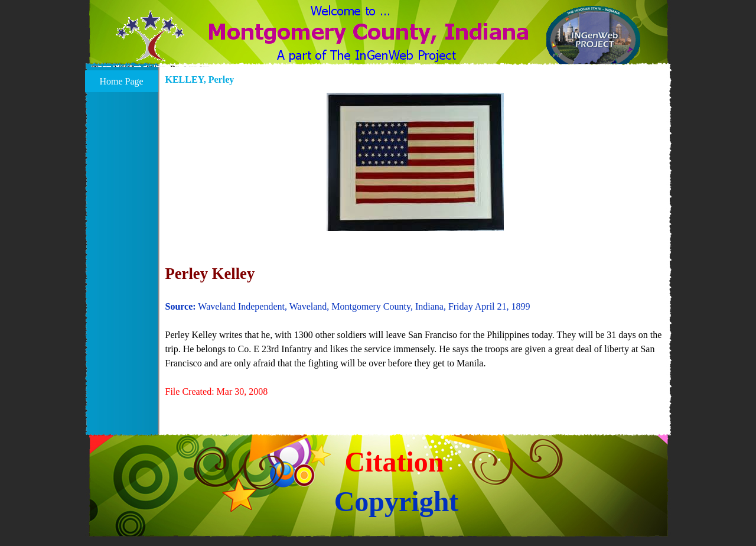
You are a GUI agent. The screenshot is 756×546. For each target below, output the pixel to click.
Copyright (397, 501)
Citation (395, 462)
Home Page (121, 81)
